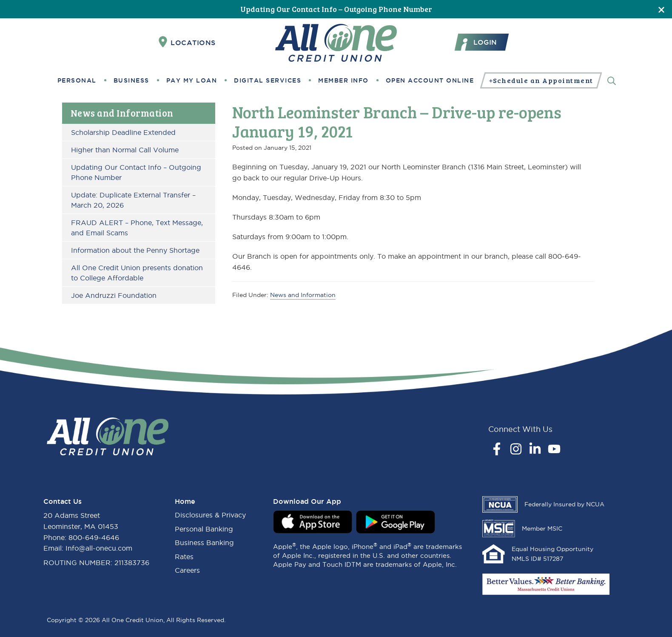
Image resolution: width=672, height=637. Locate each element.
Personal (77, 80)
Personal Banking (204, 529)
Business (131, 80)
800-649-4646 (94, 537)
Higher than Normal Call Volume (125, 150)
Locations (187, 42)
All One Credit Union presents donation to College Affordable (137, 273)
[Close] (661, 9)
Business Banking (204, 543)
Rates (184, 557)
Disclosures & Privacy (210, 515)
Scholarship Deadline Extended (123, 132)
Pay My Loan (192, 80)
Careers (187, 570)
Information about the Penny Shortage (135, 250)
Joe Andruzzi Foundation (114, 295)
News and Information (122, 113)
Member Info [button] (343, 80)
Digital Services (268, 80)
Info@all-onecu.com (99, 548)
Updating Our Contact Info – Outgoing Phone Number (336, 9)
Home (185, 501)
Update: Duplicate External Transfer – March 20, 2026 (133, 200)
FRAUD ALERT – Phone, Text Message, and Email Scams (137, 228)
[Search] (612, 80)
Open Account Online (430, 80)
